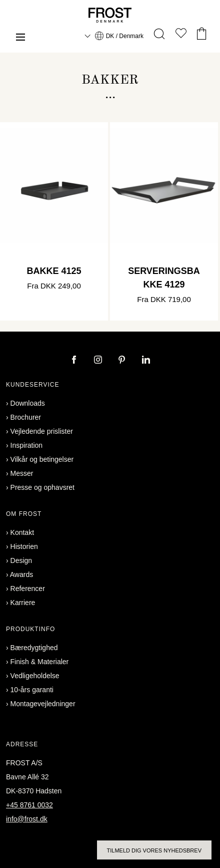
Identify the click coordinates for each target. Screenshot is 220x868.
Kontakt (22, 532)
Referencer (28, 589)
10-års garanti (32, 690)
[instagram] (99, 361)
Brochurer (26, 417)
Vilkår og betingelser (42, 459)
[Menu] (20, 38)
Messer (22, 473)
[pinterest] (123, 361)
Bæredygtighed (34, 648)
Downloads (28, 403)
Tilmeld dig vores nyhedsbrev (154, 850)
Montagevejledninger (43, 704)
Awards (21, 574)
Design (21, 560)
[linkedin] (146, 361)
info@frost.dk (27, 819)
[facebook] (75, 361)
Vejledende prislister (42, 431)
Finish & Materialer (40, 662)
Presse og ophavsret (42, 487)
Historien (24, 546)
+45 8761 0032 (29, 805)
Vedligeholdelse (35, 676)
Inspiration (27, 445)
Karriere (23, 603)
